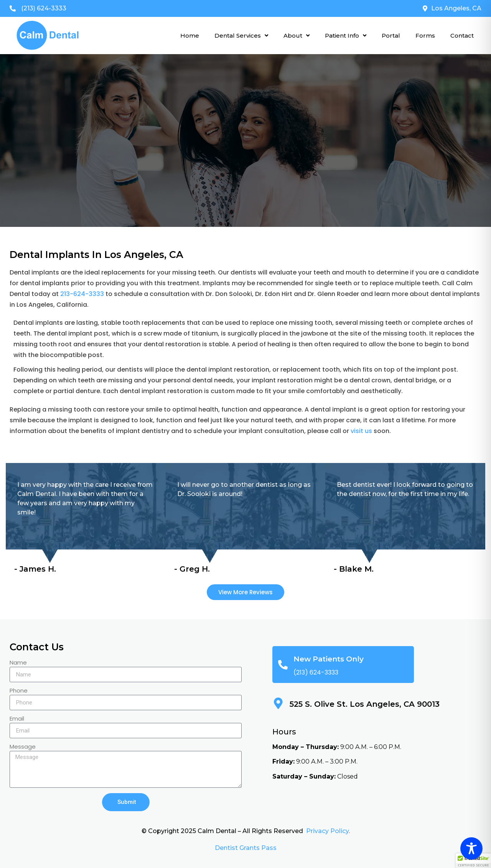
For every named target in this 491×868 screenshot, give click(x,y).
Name (18, 663)
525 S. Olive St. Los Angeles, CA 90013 (365, 704)
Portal (391, 36)
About (297, 36)
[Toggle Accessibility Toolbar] (471, 848)
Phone (19, 691)
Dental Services (241, 36)
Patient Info (346, 36)
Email (17, 719)
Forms (425, 36)
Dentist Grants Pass (246, 848)
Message (23, 747)
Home (190, 36)
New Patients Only (329, 659)
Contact (462, 36)
